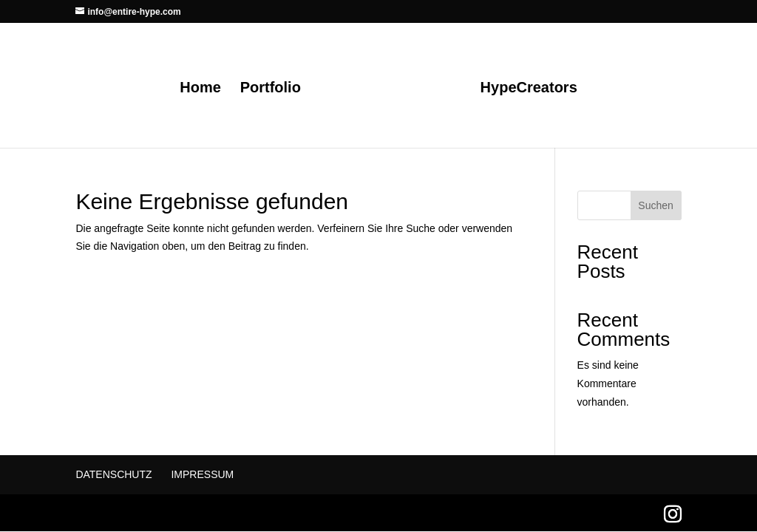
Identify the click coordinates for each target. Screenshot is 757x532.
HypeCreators (529, 89)
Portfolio (271, 89)
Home (200, 89)
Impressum (202, 474)
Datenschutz (113, 474)
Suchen (655, 205)
